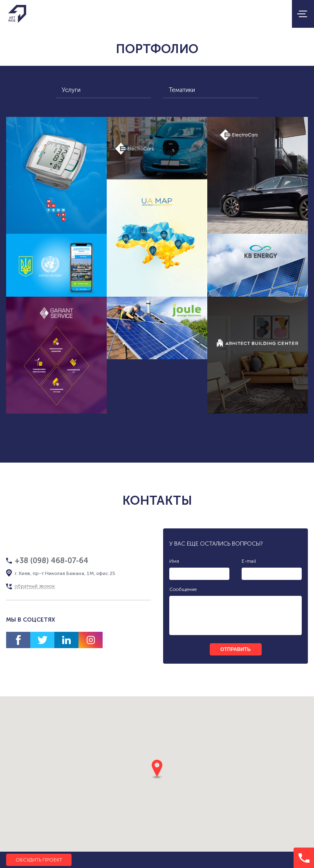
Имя (174, 561)
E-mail (249, 561)
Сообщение (183, 589)
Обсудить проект (39, 860)
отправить (235, 649)
